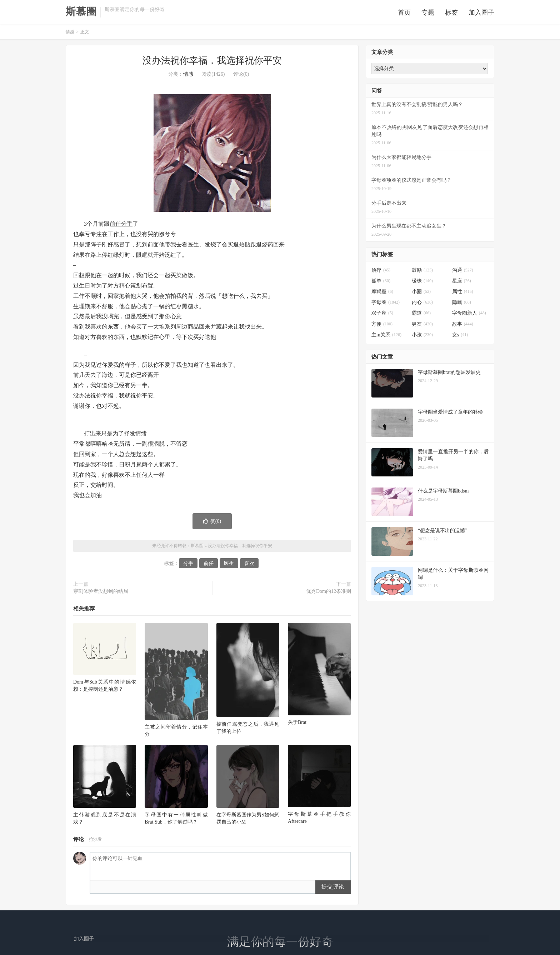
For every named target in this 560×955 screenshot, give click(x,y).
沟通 (463, 272)
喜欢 (96, 329)
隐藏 (462, 304)
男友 (422, 326)
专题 (428, 13)
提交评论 (333, 888)
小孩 (422, 337)
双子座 (382, 315)
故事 (463, 326)
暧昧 (422, 283)
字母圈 (386, 304)
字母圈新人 (469, 315)
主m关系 (386, 337)
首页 (404, 13)
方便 (382, 326)
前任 (115, 226)
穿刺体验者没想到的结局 (101, 593)
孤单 (381, 283)
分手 (127, 226)
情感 (70, 34)
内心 (422, 304)
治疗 (381, 272)
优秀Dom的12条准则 (329, 593)
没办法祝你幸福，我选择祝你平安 (212, 63)
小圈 (421, 294)
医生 (193, 246)
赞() (212, 523)
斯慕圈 (81, 12)
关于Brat (297, 724)
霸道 (421, 315)
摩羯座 (382, 294)
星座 (462, 283)
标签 (451, 13)
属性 (463, 294)
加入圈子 (481, 13)
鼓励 (422, 272)
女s (460, 337)
